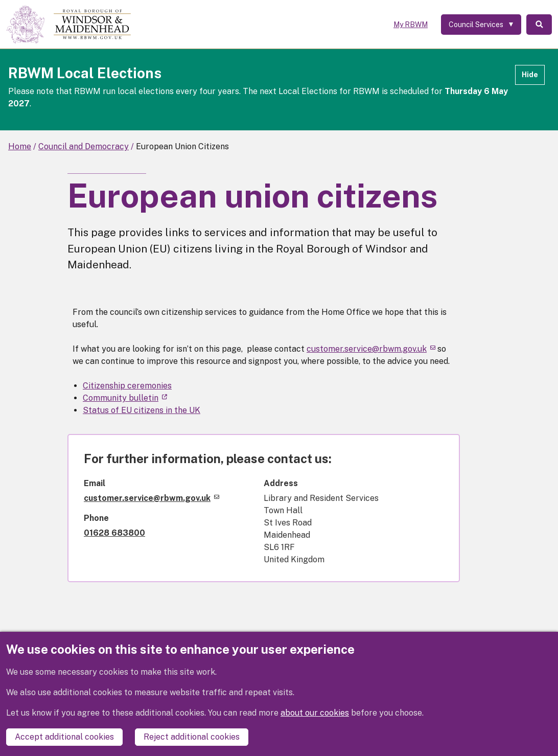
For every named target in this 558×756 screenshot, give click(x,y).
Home (20, 146)
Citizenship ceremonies (127, 386)
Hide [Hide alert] (530, 75)
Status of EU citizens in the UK (142, 410)
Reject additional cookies (192, 737)
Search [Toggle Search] (539, 25)
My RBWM (411, 25)
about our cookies (315, 713)
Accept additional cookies (64, 737)
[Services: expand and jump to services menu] (481, 25)
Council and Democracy (84, 146)
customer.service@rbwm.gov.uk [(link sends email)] (371, 349)
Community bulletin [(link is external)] (125, 398)
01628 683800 (114, 533)
